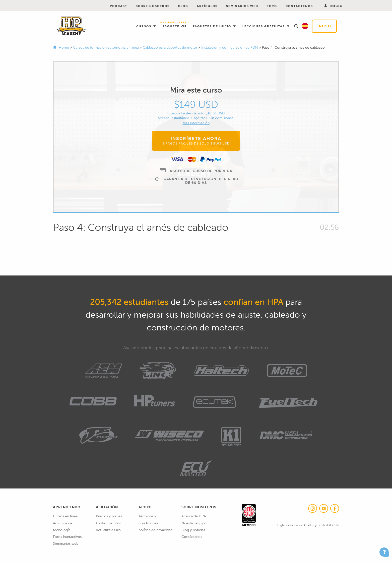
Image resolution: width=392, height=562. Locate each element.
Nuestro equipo (194, 523)
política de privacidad (155, 530)
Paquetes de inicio (213, 26)
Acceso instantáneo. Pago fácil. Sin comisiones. (196, 118)
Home (64, 48)
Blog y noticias (193, 530)
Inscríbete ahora (196, 140)
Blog (183, 6)
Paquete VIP (175, 25)
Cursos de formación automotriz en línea (106, 48)
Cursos (144, 26)
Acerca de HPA (194, 516)
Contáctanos (192, 537)
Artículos (207, 6)
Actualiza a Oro (108, 530)
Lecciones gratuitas (264, 26)
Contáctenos (299, 6)
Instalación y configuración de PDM (230, 48)
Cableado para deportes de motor (171, 48)
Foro (272, 6)
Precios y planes (109, 516)
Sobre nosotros (153, 6)
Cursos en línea (65, 516)
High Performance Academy (71, 26)
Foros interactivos (67, 537)
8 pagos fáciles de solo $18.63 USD (196, 113)
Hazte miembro (109, 523)
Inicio (324, 26)
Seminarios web (242, 6)
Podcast (119, 6)
